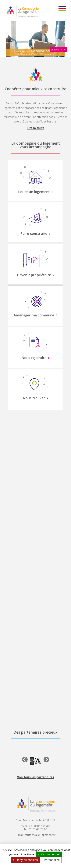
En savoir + (57, 50)
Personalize (52, 860)
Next (64, 39)
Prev (7, 39)
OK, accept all (49, 854)
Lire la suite (35, 128)
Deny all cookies (25, 860)
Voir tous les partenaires (35, 777)
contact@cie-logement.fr (40, 835)
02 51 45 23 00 (38, 829)
